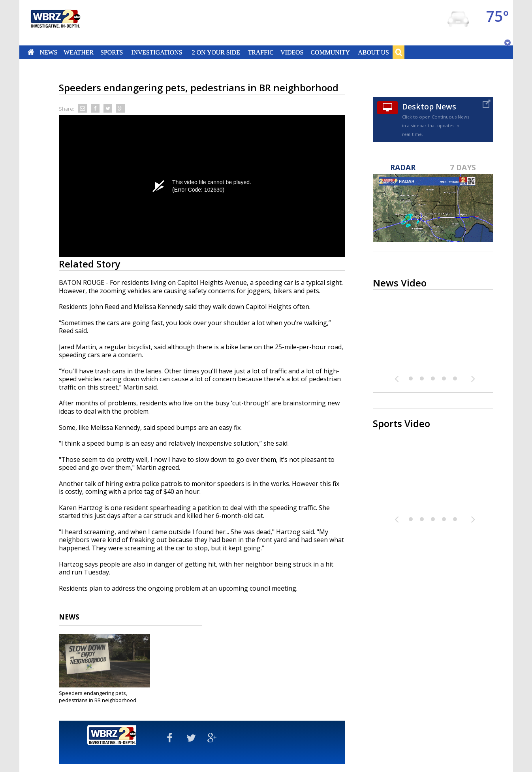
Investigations (157, 52)
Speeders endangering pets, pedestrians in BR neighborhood (98, 697)
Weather (79, 52)
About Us (373, 52)
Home (31, 52)
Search (399, 52)
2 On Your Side (216, 52)
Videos (292, 52)
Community (330, 52)
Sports (112, 52)
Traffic (261, 52)
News (48, 52)
